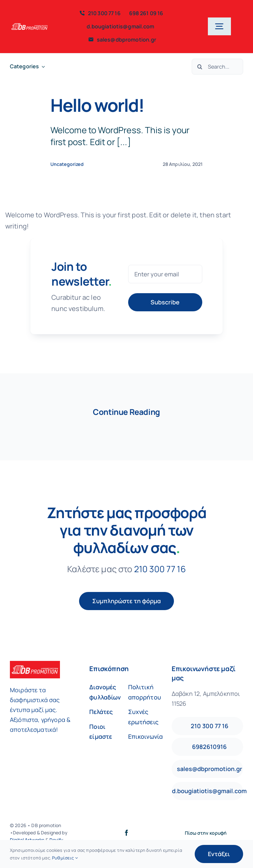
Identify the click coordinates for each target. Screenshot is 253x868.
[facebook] (126, 833)
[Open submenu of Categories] (42, 66)
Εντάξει (219, 854)
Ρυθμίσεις (65, 858)
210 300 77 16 (160, 569)
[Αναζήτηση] (200, 67)
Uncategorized (67, 164)
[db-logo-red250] (29, 23)
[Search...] (217, 67)
